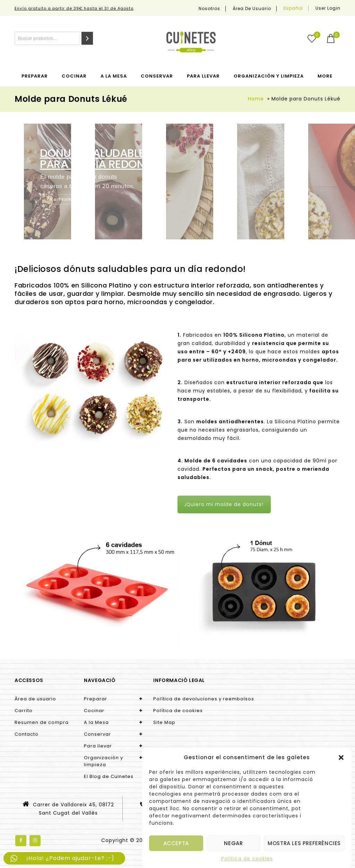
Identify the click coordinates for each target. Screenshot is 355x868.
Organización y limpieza (269, 76)
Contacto (27, 734)
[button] (341, 758)
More (325, 76)
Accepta (176, 843)
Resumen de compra (42, 722)
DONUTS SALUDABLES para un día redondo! (102, 159)
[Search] (87, 38)
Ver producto (59, 199)
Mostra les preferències (304, 843)
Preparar (35, 76)
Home (256, 99)
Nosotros (209, 9)
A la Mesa (114, 76)
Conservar (157, 76)
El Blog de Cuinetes (109, 776)
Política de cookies (247, 859)
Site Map (164, 722)
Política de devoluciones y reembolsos (204, 699)
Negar (233, 843)
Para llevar (203, 76)
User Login (328, 8)
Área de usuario (252, 9)
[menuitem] (293, 8)
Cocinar (74, 76)
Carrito (24, 711)
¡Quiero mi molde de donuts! (224, 504)
